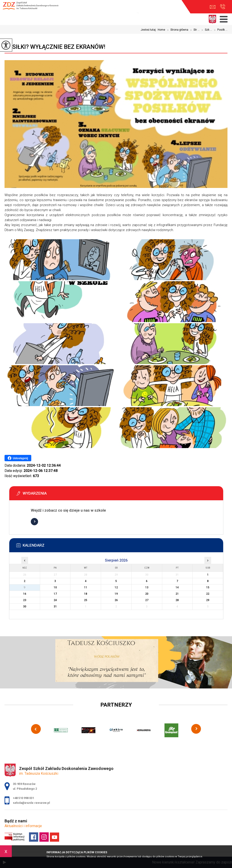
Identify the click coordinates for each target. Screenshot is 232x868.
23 (25, 600)
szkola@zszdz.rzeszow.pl (213, 7)
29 (208, 600)
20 (147, 594)
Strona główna (177, 30)
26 (116, 600)
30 (25, 607)
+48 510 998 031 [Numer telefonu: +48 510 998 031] (23, 798)
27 (147, 600)
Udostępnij (18, 458)
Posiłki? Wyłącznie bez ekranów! (55, 47)
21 (177, 594)
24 (55, 600)
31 (55, 607)
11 (86, 587)
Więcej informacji (34, 522)
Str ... (194, 30)
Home (161, 30)
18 (86, 594)
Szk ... (206, 30)
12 (116, 587)
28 (177, 600)
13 (147, 587)
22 (208, 594)
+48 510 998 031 (223, 7)
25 (86, 600)
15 (208, 587)
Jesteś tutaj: (149, 30)
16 (25, 594)
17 (55, 594)
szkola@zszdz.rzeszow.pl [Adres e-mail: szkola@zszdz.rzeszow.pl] (31, 803)
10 (55, 587)
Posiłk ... (220, 30)
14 (177, 587)
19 (116, 594)
